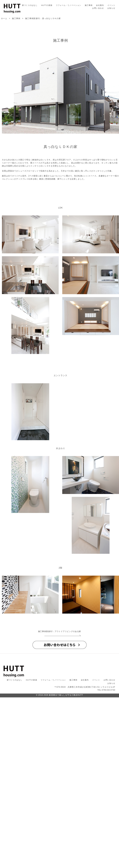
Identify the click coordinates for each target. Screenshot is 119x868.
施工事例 (89, 5)
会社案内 (100, 5)
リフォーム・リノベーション (69, 5)
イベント (111, 5)
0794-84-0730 (109, 690)
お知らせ (111, 8)
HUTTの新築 (47, 5)
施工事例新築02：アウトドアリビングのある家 (60, 631)
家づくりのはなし (30, 5)
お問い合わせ (98, 8)
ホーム (4, 18)
